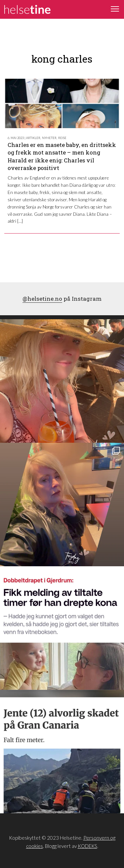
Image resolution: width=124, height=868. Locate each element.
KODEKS (87, 846)
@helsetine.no (42, 299)
